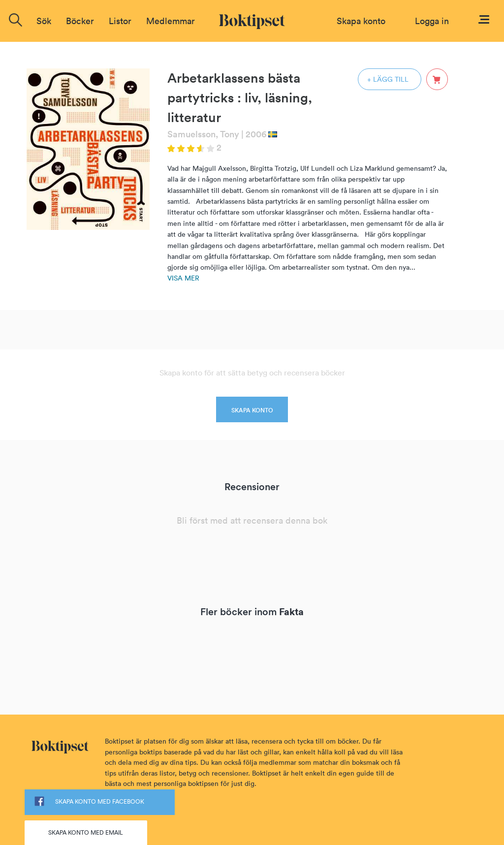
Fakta (291, 611)
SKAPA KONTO (252, 410)
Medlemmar (171, 21)
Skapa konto (361, 21)
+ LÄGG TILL (388, 79)
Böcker (80, 21)
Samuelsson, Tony (203, 134)
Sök (44, 21)
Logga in (432, 21)
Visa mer (183, 278)
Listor (120, 21)
